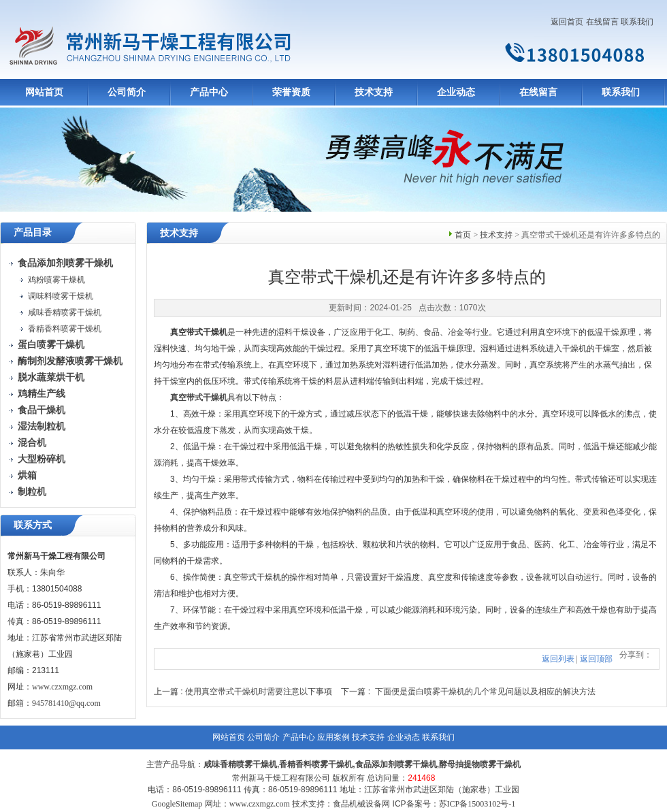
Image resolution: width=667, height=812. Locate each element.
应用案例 (333, 737)
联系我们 (637, 22)
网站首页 (44, 92)
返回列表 (558, 659)
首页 (463, 235)
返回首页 (567, 22)
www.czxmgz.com (62, 687)
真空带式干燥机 (199, 397)
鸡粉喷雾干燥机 (56, 280)
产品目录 (33, 232)
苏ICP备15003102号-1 (477, 804)
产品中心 (209, 92)
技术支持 (374, 92)
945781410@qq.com (66, 703)
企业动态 (456, 92)
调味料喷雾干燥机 (61, 296)
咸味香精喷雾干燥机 (65, 312)
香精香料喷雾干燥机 (65, 329)
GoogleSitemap (177, 804)
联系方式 (33, 525)
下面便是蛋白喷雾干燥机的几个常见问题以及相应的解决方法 (485, 692)
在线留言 (602, 22)
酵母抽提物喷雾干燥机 (480, 764)
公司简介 (127, 92)
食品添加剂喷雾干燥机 (396, 764)
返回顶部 (596, 659)
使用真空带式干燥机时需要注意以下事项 (259, 692)
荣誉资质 (291, 92)
